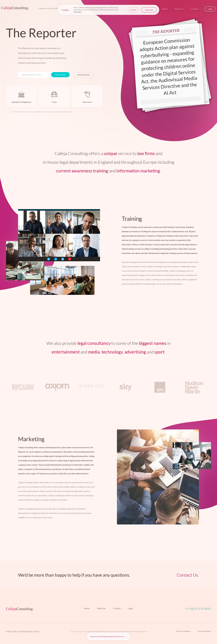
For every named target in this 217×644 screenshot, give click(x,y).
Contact (195, 9)
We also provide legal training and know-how (107, 636)
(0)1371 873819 (198, 609)
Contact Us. (188, 575)
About (165, 9)
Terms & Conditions (183, 631)
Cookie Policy (78, 12)
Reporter (179, 9)
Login (131, 608)
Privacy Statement (204, 631)
